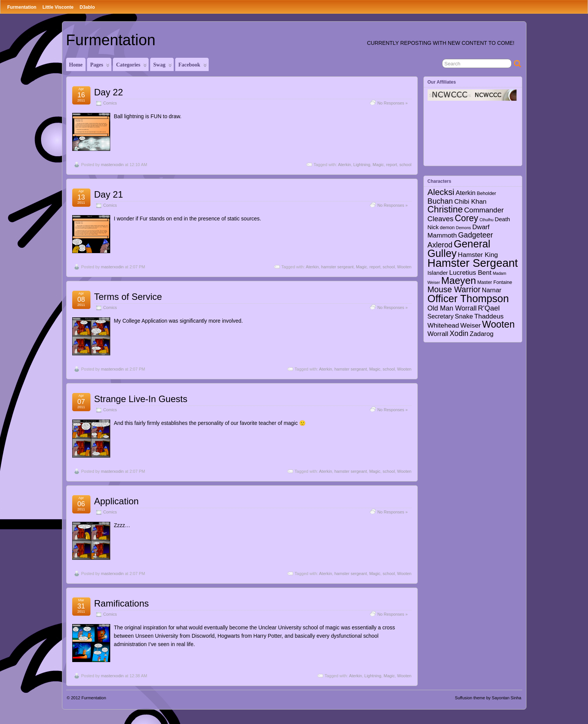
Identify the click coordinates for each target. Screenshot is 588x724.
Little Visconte (58, 7)
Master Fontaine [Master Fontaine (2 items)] (495, 282)
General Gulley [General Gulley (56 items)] (459, 249)
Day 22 (109, 92)
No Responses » (393, 103)
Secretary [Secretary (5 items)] (441, 316)
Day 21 (109, 194)
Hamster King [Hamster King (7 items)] (478, 255)
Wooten (404, 267)
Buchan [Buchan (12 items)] (440, 201)
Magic (378, 165)
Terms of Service (128, 297)
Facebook (193, 67)
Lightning (362, 165)
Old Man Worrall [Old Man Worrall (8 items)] (452, 308)
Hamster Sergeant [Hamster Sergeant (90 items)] (473, 263)
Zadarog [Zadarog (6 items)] (482, 334)
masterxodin (112, 165)
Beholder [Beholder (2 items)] (486, 193)
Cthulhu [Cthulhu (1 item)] (486, 220)
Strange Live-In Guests (141, 399)
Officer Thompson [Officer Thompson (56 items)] (468, 299)
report (392, 165)
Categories (131, 67)
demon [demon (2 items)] (447, 228)
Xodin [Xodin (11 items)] (459, 333)
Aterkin (344, 165)
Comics (110, 103)
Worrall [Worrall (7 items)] (438, 334)
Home (76, 65)
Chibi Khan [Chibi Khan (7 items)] (470, 201)
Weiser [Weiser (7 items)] (471, 325)
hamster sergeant (338, 267)
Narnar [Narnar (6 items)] (492, 290)
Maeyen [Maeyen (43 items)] (459, 280)
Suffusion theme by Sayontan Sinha (488, 698)
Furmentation (22, 7)
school (406, 165)
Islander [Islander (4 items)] (438, 273)
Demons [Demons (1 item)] (463, 228)
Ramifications (122, 603)
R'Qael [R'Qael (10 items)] (489, 308)
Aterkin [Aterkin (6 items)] (466, 193)
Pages (100, 67)
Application (116, 501)
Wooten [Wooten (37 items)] (498, 324)
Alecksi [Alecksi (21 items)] (441, 192)
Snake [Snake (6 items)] (464, 316)
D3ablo (87, 7)
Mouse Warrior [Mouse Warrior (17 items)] (454, 290)
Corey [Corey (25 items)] (466, 218)
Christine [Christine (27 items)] (445, 209)
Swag (162, 67)
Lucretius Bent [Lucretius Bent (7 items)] (470, 272)
